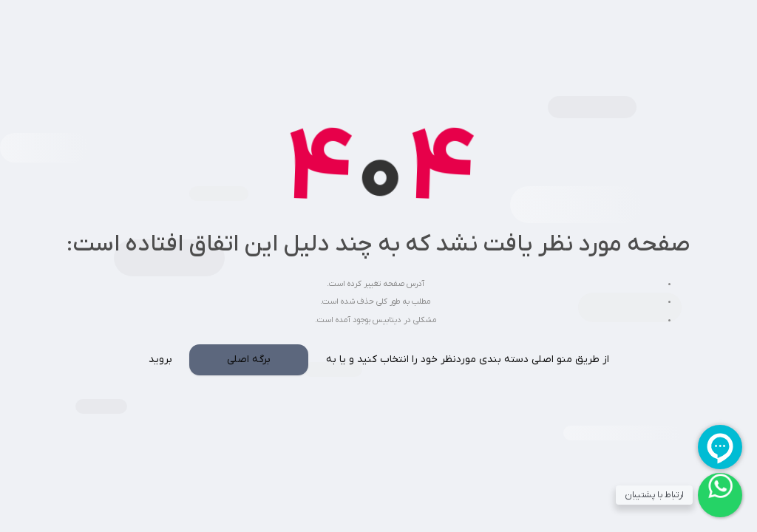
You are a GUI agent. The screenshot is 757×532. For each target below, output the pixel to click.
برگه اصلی (249, 359)
